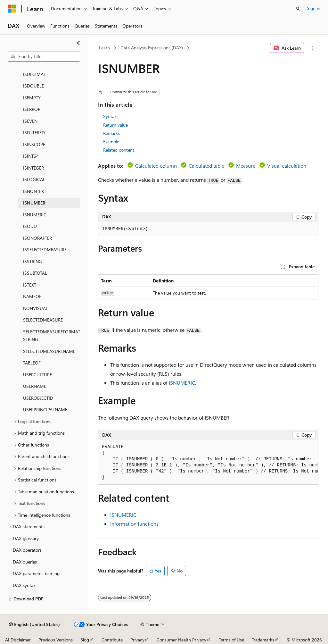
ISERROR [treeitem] (32, 109)
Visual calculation (287, 166)
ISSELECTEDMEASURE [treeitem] (45, 250)
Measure (246, 166)
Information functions (134, 524)
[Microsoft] (12, 9)
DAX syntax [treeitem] (24, 585)
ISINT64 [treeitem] (31, 156)
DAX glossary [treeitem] (26, 538)
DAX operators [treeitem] (27, 550)
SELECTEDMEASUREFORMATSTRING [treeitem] (52, 336)
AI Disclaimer (18, 640)
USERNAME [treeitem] (35, 386)
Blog (85, 640)
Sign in (314, 8)
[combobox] (44, 56)
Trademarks (263, 640)
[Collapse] (78, 43)
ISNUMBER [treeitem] (34, 203)
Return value (115, 125)
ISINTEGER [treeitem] (33, 168)
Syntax (110, 116)
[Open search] (298, 9)
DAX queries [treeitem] (25, 562)
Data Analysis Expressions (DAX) (152, 48)
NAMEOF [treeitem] (32, 296)
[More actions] (312, 48)
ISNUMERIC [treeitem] (35, 215)
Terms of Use (231, 640)
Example (111, 142)
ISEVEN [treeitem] (30, 121)
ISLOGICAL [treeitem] (34, 179)
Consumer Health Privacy (181, 640)
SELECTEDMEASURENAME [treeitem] (49, 351)
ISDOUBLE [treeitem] (33, 86)
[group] (208, 462)
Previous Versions (56, 640)
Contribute (112, 640)
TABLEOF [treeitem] (32, 363)
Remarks (111, 133)
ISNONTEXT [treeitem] (35, 191)
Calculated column (156, 166)
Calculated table (206, 166)
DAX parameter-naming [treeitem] (36, 573)
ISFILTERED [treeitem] (34, 133)
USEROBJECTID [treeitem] (38, 398)
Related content (119, 150)
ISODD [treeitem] (30, 226)
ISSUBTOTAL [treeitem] (35, 273)
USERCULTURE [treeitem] (37, 375)
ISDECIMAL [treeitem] (34, 74)
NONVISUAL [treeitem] (36, 308)
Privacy (137, 640)
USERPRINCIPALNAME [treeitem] (45, 410)
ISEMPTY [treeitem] (32, 98)
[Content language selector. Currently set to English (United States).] (34, 624)
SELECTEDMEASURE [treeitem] (43, 320)
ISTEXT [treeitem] (30, 285)
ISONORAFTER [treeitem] (37, 238)
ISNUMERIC (182, 383)
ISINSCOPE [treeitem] (34, 144)
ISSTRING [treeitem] (33, 261)
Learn (104, 48)
